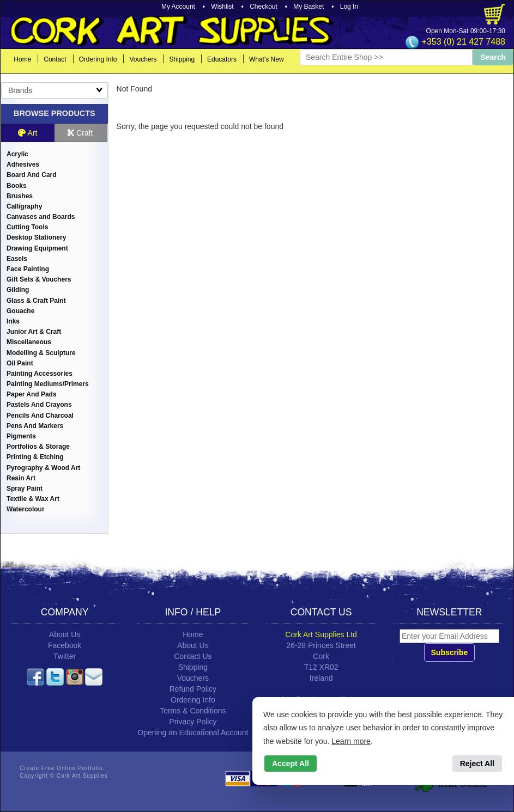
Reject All (477, 764)
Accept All (291, 764)
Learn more (351, 741)
